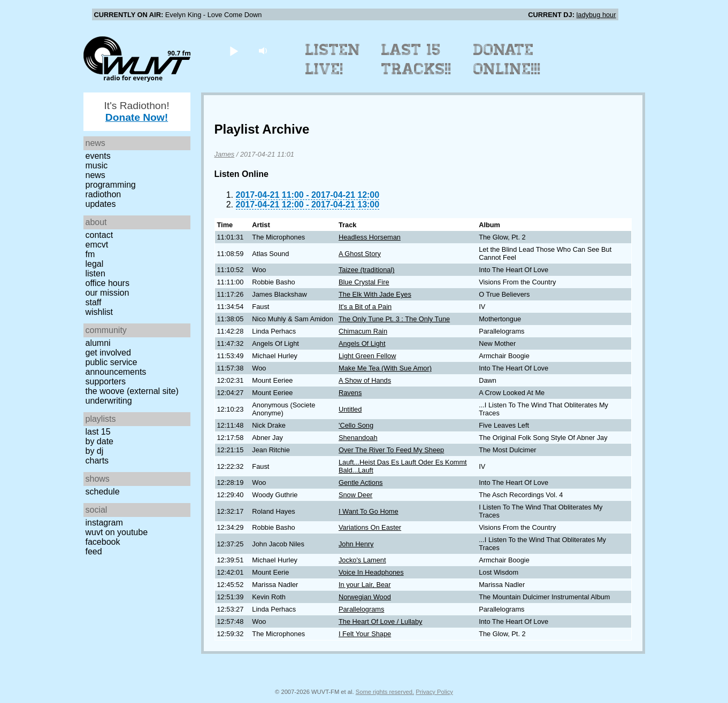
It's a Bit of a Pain (365, 307)
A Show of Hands (365, 380)
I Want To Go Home (369, 511)
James (225, 154)
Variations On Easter (370, 527)
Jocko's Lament (362, 560)
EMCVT (97, 245)
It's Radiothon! (136, 111)
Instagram (104, 523)
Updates (101, 204)
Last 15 (98, 432)
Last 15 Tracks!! (416, 59)
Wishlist (99, 312)
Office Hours (108, 283)
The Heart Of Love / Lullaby (381, 621)
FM (90, 254)
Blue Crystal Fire (364, 282)
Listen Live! (333, 59)
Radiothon (104, 194)
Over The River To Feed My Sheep (391, 450)
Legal (95, 264)
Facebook (103, 542)
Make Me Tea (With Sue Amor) (385, 368)
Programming (111, 185)
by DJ (95, 451)
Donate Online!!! (507, 59)
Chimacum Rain (363, 331)
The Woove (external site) (132, 391)
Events (98, 156)
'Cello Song (356, 425)
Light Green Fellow (367, 356)
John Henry (356, 544)
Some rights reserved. (385, 692)
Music (97, 165)
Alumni (98, 343)
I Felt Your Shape (365, 634)
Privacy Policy (434, 692)
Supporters (106, 381)
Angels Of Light (362, 343)
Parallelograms (361, 609)
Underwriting (109, 401)
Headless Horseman (370, 237)
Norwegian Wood (365, 597)
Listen (95, 273)
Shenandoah (358, 438)
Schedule (103, 492)
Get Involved (108, 353)
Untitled (350, 409)
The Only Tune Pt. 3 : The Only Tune (394, 319)
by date (99, 441)
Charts (97, 461)
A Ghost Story (360, 254)
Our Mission (108, 293)
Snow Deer (355, 495)
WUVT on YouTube (117, 532)
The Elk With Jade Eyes (375, 294)
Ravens (350, 393)
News (95, 175)
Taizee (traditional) (367, 270)
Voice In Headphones (371, 572)
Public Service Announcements (116, 367)
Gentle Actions (361, 482)
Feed (94, 551)
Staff (94, 302)
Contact (99, 235)
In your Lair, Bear (365, 585)
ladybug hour (596, 15)
